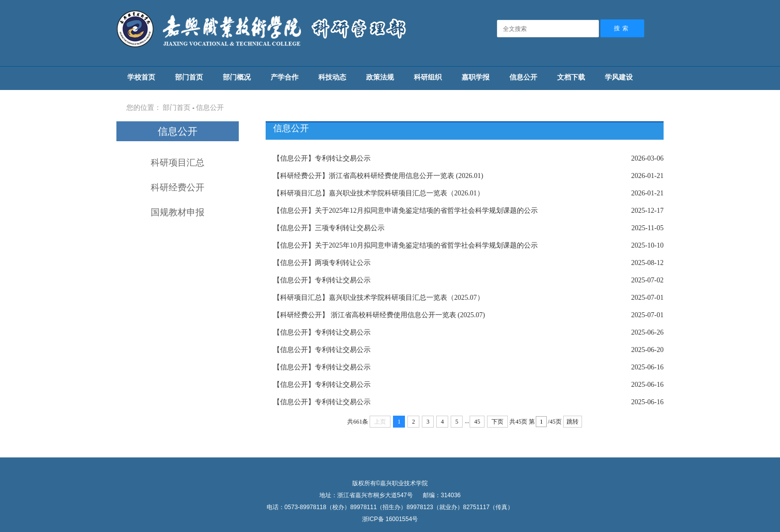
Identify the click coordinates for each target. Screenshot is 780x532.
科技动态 (332, 77)
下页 (497, 422)
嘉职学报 (476, 77)
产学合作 (285, 77)
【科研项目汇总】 (301, 193)
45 (477, 422)
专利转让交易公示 (322, 158)
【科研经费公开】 (301, 176)
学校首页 (141, 77)
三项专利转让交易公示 (329, 228)
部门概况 (237, 77)
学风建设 (619, 77)
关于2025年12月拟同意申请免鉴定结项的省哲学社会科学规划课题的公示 (405, 211)
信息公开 (523, 77)
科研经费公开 (178, 187)
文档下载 (571, 77)
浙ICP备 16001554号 (390, 519)
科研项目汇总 (178, 163)
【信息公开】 (294, 158)
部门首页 (189, 77)
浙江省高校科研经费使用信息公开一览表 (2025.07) (379, 315)
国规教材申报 (178, 212)
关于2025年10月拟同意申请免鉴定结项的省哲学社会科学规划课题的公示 (405, 245)
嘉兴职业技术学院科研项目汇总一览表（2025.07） (379, 298)
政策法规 (380, 77)
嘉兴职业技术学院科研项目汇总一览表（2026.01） (379, 193)
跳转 (573, 422)
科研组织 (428, 77)
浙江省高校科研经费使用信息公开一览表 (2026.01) (378, 176)
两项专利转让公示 (322, 263)
